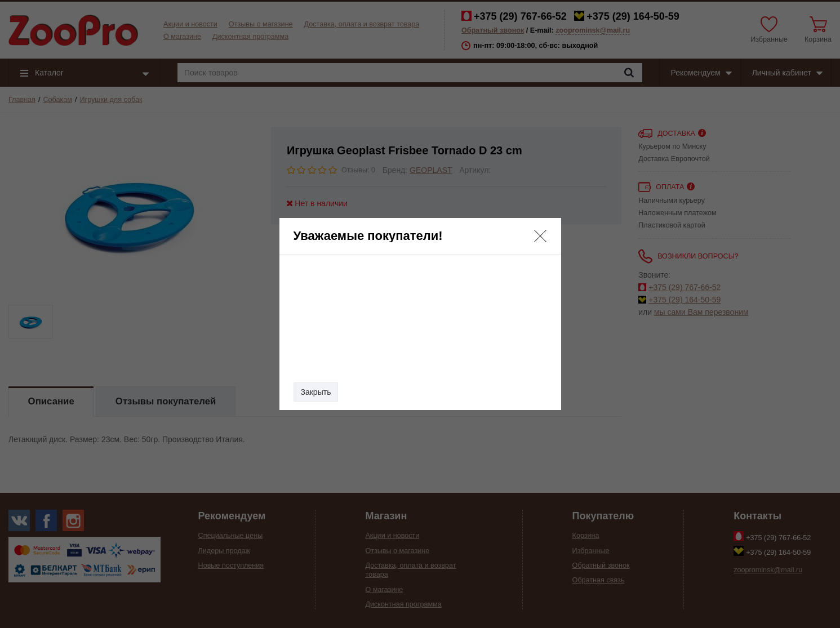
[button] (540, 236)
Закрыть (316, 392)
